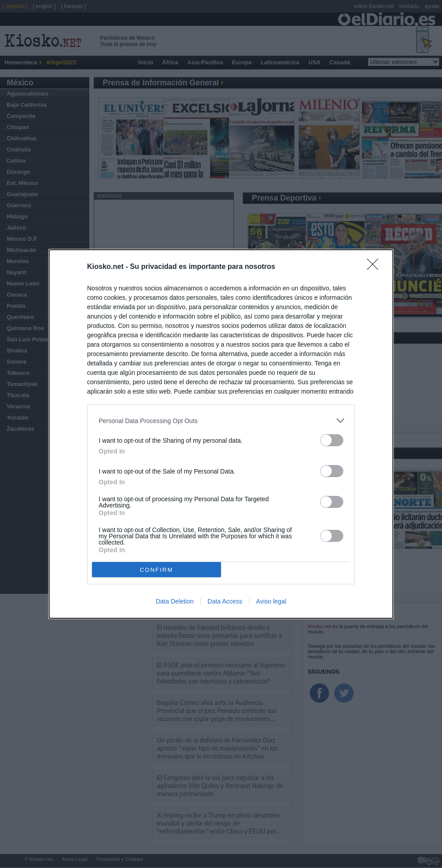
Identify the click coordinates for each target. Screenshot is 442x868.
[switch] (332, 440)
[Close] (375, 267)
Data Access (225, 601)
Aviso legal (271, 601)
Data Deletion (175, 601)
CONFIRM (156, 569)
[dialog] (221, 434)
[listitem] (221, 421)
